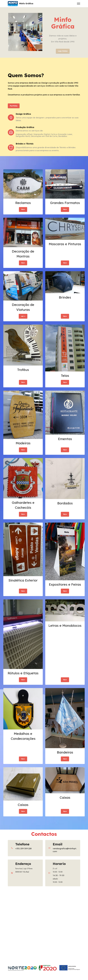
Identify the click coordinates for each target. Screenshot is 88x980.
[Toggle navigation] (79, 4)
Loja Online (63, 51)
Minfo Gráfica (26, 4)
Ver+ (23, 210)
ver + (23, 318)
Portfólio (14, 106)
